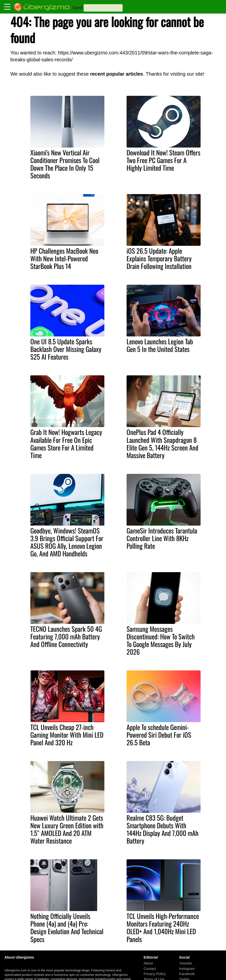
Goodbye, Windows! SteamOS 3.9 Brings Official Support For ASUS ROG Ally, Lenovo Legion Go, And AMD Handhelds (67, 542)
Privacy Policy (155, 974)
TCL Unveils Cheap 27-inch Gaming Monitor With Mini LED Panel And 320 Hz (67, 735)
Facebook (187, 974)
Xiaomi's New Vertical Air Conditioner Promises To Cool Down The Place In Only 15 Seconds (65, 164)
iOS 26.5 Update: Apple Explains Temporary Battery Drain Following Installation (159, 258)
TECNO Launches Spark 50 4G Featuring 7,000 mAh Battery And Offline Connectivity (66, 636)
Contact (150, 968)
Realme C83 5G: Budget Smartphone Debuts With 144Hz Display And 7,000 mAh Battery (162, 829)
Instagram (187, 968)
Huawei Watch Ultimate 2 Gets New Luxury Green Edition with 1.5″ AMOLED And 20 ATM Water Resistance (67, 829)
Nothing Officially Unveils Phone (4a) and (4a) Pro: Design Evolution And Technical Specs (67, 927)
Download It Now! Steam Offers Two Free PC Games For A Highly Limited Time (163, 160)
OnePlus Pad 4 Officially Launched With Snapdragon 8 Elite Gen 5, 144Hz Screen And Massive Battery (162, 443)
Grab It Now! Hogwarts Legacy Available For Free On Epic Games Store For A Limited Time (66, 443)
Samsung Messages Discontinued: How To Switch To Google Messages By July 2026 (161, 640)
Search (78, 7)
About (148, 963)
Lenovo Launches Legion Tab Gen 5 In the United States (160, 345)
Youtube (186, 963)
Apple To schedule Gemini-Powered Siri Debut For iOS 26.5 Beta (159, 735)
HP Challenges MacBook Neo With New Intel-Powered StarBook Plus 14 (64, 258)
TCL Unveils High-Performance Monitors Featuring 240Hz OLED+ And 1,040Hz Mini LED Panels (163, 927)
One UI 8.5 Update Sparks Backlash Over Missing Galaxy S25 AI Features (66, 349)
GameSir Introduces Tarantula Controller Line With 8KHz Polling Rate (162, 538)
